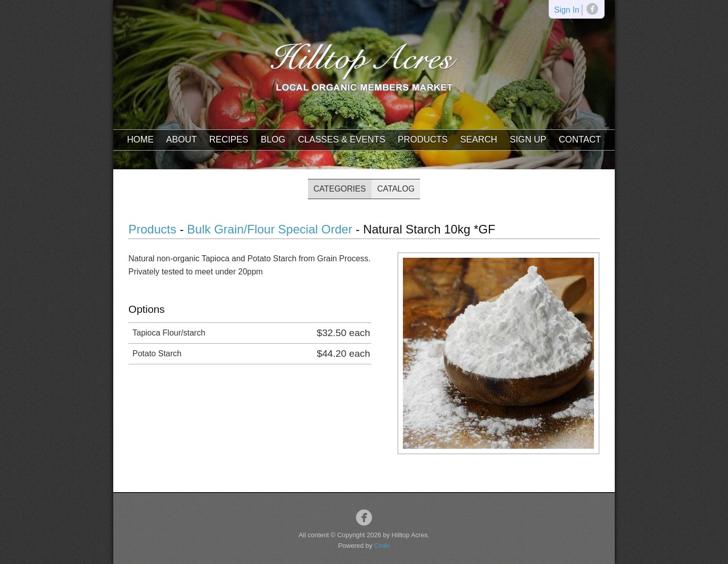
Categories (340, 189)
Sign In (567, 10)
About (182, 139)
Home (140, 139)
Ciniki (382, 546)
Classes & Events (342, 139)
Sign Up (528, 139)
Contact (580, 139)
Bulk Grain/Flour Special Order (270, 229)
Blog (273, 139)
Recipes (229, 139)
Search (479, 139)
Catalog (396, 189)
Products (423, 139)
